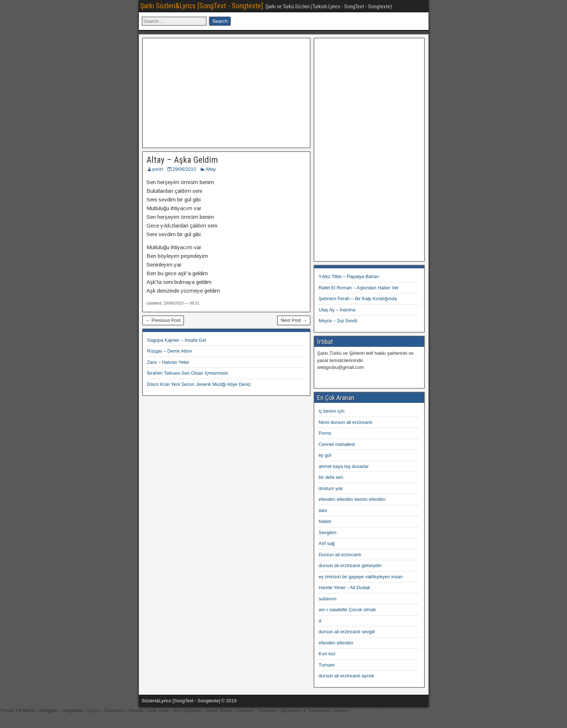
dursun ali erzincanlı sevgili (347, 632)
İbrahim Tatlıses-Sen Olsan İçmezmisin (188, 373)
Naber (325, 521)
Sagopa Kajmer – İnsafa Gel (177, 340)
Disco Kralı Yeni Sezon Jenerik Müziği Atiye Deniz (199, 384)
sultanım (327, 599)
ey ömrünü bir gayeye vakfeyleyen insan (361, 577)
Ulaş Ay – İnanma (337, 310)
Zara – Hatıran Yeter (168, 362)
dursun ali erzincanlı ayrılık (346, 676)
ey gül (325, 455)
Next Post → (294, 320)
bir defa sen (331, 477)
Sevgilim (327, 533)
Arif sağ (327, 543)
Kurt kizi (327, 654)
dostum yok (331, 488)
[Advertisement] (226, 92)
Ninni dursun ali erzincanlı (346, 422)
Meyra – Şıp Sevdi (338, 321)
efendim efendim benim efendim (352, 499)
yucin (158, 169)
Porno (325, 433)
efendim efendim (336, 643)
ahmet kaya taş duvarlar (344, 466)
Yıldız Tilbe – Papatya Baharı (349, 276)
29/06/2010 (184, 169)
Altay (211, 169)
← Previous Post (163, 320)
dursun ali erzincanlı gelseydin (350, 565)
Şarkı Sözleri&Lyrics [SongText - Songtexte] (202, 6)
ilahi (323, 510)
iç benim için (332, 411)
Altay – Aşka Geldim (182, 160)
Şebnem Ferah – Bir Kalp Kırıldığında (358, 299)
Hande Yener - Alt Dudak (344, 587)
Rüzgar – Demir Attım (170, 351)
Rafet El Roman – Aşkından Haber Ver (359, 288)
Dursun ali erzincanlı (340, 555)
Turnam (327, 665)
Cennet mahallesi (337, 444)
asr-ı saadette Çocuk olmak (347, 610)
